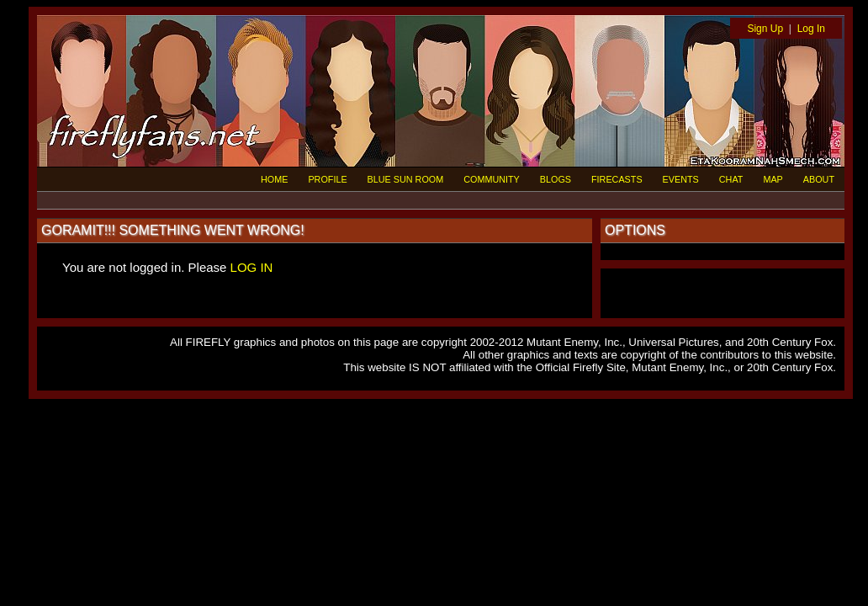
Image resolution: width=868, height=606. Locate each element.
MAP (773, 179)
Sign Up (765, 29)
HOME (274, 179)
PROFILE (327, 179)
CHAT (731, 179)
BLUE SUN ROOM (406, 179)
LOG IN (252, 267)
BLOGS (556, 179)
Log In (811, 29)
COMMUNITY (492, 179)
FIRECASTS (617, 179)
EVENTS (681, 179)
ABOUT (819, 179)
